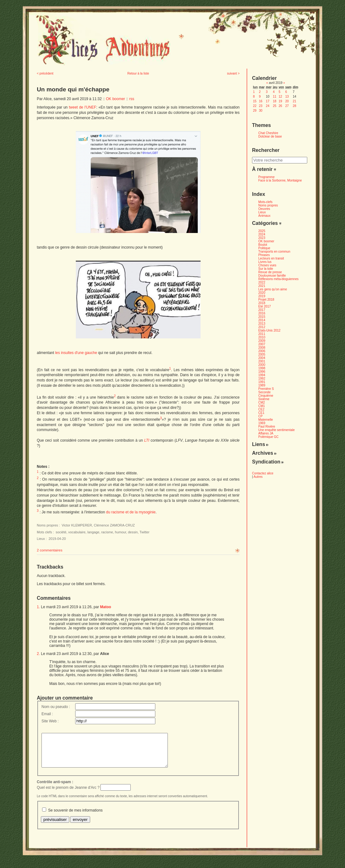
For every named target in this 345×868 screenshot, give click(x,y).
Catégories (267, 223)
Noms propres (268, 205)
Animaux (264, 216)
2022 (262, 282)
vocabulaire (77, 532)
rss (132, 99)
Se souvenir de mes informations (75, 817)
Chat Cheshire (268, 133)
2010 (262, 337)
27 (287, 106)
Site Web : (50, 721)
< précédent (45, 73)
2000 (262, 365)
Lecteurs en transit (271, 258)
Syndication (268, 462)
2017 (262, 310)
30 (261, 111)
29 (255, 111)
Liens (260, 444)
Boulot (263, 245)
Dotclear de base (270, 136)
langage (93, 532)
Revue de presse (270, 272)
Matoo (106, 607)
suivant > (233, 73)
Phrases (264, 255)
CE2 (261, 409)
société (61, 532)
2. (38, 654)
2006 (262, 351)
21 (294, 101)
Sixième (264, 399)
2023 (262, 238)
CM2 (262, 402)
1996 (262, 372)
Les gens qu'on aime (273, 289)
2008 (262, 348)
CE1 (261, 413)
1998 (262, 368)
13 (287, 97)
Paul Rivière (267, 427)
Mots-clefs (265, 202)
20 (287, 101)
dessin (133, 532)
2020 (262, 293)
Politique (264, 248)
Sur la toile (266, 269)
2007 (262, 344)
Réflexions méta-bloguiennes (278, 279)
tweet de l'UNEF (83, 107)
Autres (258, 477)
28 (294, 106)
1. (38, 607)
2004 (262, 358)
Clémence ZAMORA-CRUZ (114, 525)
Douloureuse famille (272, 276)
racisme (107, 532)
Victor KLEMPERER (77, 525)
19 (280, 101)
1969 (262, 423)
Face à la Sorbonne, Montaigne (280, 180)
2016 (262, 313)
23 (261, 106)
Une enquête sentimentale (277, 430)
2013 (262, 324)
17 (267, 101)
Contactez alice (263, 473)
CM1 (262, 406)
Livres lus (265, 262)
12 (280, 97)
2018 (262, 303)
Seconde (264, 392)
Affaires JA (266, 433)
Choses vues (267, 265)
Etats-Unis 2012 (269, 330)
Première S (266, 389)
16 (261, 101)
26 (280, 106)
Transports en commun (274, 252)
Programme (266, 177)
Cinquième (266, 396)
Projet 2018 (266, 300)
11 (275, 97)
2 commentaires (50, 550)
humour (120, 532)
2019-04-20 (57, 539)
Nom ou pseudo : (56, 707)
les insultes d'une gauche (76, 353)
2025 (262, 231)
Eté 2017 (265, 306)
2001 (262, 361)
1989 (262, 385)
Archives (264, 453)
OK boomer (115, 99)
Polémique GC (268, 437)
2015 (262, 317)
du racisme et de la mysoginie (131, 512)
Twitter (144, 532)
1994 (262, 375)
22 (255, 106)
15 (255, 101)
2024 (262, 234)
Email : (47, 714)
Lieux (262, 212)
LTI (147, 440)
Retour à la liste (138, 73)
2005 (262, 354)
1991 (262, 382)
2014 (262, 320)
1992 (262, 378)
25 (275, 106)
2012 (262, 327)
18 (275, 101)
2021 (262, 286)
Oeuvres (264, 209)
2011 (262, 334)
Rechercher (266, 150)
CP (260, 416)
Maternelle (266, 420)
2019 (262, 296)
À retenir (264, 169)
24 (267, 106)
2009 (262, 341)
